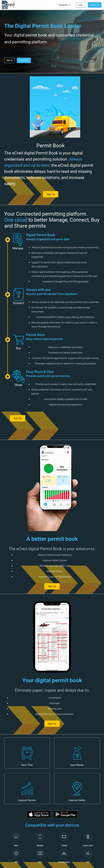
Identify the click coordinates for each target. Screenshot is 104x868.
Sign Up (38, 418)
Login (81, 5)
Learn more (24, 60)
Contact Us (95, 5)
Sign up (10, 60)
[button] (65, 5)
